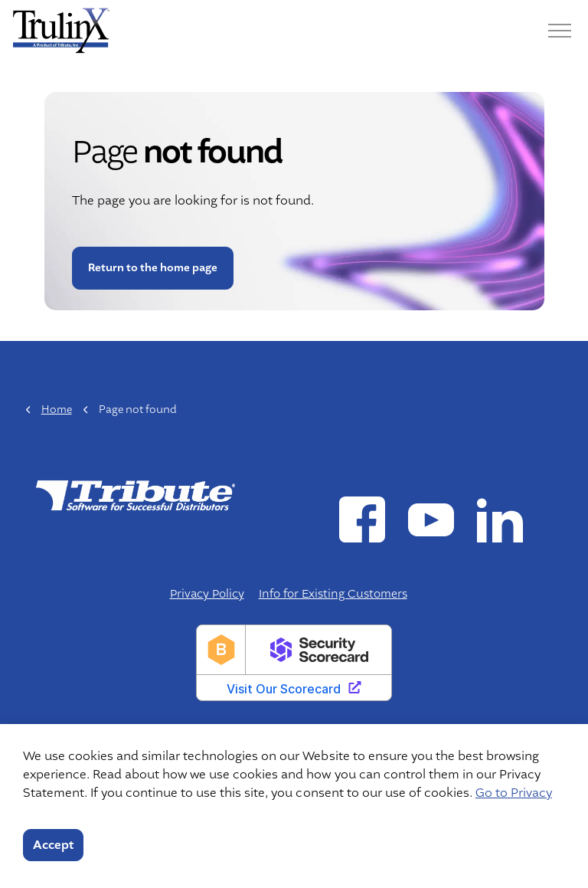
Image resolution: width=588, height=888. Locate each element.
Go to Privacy (514, 793)
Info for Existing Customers (333, 594)
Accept (53, 845)
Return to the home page (152, 268)
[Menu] (560, 31)
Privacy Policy (207, 594)
